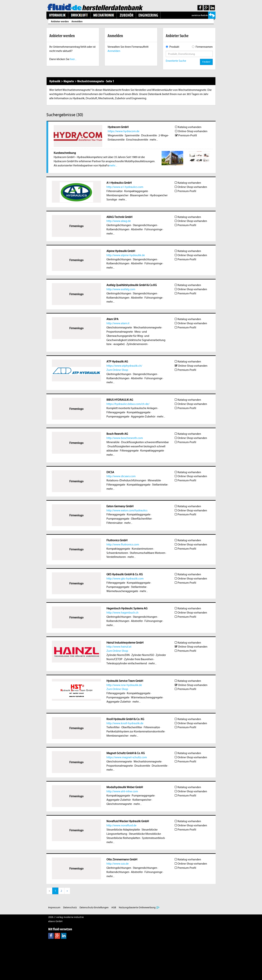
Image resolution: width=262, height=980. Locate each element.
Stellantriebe (160, 485)
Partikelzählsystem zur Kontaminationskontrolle (136, 731)
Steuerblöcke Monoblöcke (145, 834)
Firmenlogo (76, 226)
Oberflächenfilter (141, 519)
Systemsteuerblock (153, 838)
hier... (73, 59)
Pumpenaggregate (118, 417)
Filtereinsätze (115, 191)
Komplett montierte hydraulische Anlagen (132, 408)
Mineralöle (113, 442)
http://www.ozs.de (118, 864)
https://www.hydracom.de (124, 131)
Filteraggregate (116, 412)
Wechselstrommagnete (148, 328)
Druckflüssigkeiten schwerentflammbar (145, 442)
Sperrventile (132, 135)
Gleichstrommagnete (119, 328)
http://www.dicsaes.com (121, 476)
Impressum (54, 907)
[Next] (67, 891)
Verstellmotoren (116, 557)
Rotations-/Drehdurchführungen (126, 480)
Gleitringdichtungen (119, 225)
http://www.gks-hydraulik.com (125, 579)
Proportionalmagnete (120, 332)
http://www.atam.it (118, 323)
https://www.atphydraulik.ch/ (124, 366)
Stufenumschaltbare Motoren (148, 553)
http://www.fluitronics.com (123, 545)
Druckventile (149, 135)
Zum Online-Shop (117, 370)
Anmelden (114, 51)
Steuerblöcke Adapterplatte (123, 830)
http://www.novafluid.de (121, 825)
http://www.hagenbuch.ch (122, 613)
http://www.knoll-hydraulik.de (125, 723)
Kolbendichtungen (118, 229)
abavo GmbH (55, 921)
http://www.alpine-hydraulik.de (126, 255)
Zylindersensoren (137, 344)
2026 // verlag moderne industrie (66, 917)
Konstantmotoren (142, 549)
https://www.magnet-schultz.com (127, 757)
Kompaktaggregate (136, 191)
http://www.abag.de (119, 221)
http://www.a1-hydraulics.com (125, 187)
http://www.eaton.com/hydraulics (127, 510)
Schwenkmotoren (117, 553)
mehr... (154, 140)
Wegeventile (115, 135)
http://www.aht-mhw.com (122, 791)
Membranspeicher (117, 195)
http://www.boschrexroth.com (125, 438)
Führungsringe (153, 229)
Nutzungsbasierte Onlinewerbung (137, 907)
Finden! (206, 62)
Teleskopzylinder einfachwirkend (127, 663)
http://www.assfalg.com (121, 289)
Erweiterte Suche (176, 61)
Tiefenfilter (113, 727)
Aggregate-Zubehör (143, 417)
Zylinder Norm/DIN (118, 655)
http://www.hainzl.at (119, 647)
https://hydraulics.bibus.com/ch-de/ (128, 404)
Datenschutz (70, 907)
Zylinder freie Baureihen (139, 659)
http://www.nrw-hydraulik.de (124, 685)
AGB (114, 907)
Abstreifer (137, 229)
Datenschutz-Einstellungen (94, 907)
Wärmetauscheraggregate (122, 591)
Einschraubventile (137, 140)
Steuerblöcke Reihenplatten (123, 838)
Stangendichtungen (145, 225)
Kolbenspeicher (142, 800)
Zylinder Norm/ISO (143, 655)
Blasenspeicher (139, 195)
